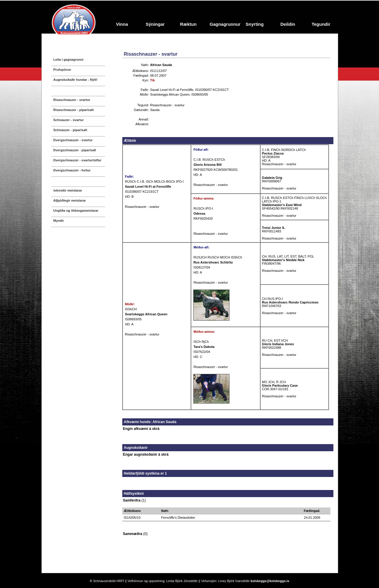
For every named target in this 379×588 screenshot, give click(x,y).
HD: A (129, 324)
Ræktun (188, 24)
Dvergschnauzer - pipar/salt (75, 150)
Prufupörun (62, 70)
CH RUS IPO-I (273, 299)
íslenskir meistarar (68, 190)
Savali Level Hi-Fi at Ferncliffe (172, 90)
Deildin (288, 24)
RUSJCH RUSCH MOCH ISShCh (218, 257)
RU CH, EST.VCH (275, 340)
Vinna (122, 24)
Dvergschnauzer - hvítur (72, 170)
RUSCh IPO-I (203, 208)
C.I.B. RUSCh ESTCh (209, 160)
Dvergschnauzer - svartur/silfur (77, 160)
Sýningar (155, 24)
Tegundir (321, 24)
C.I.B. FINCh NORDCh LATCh (284, 150)
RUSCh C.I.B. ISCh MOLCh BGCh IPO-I (154, 181)
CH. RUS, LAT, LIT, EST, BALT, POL (288, 256)
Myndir (59, 221)
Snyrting (255, 24)
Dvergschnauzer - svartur (73, 140)
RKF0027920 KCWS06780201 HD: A (216, 170)
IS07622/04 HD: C (204, 352)
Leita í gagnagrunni (68, 60)
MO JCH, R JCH (274, 382)
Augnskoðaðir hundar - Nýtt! (75, 80)
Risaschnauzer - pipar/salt (73, 110)
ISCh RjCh (201, 342)
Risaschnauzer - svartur (72, 100)
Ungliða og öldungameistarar (76, 211)
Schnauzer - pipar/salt (70, 130)
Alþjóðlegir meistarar (70, 200)
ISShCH (131, 309)
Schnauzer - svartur (69, 120)
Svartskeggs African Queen (170, 94)
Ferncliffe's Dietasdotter (178, 518)
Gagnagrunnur (224, 24)
